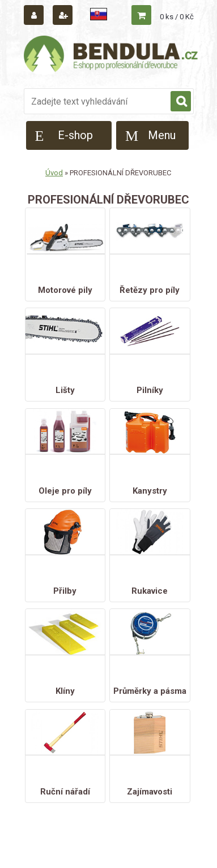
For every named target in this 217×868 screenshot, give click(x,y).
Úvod (54, 173)
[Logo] (112, 55)
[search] (181, 102)
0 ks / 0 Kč (177, 17)
